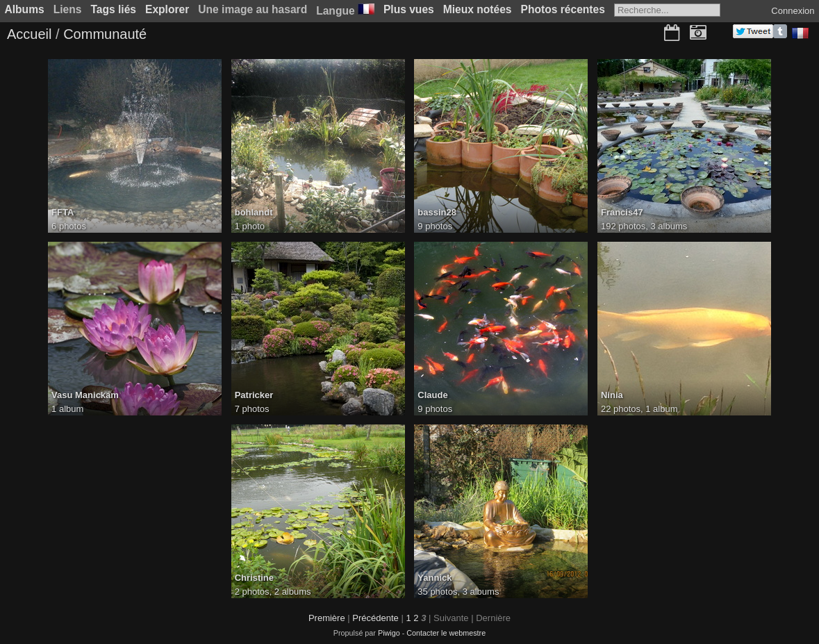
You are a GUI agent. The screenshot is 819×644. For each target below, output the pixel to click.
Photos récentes (563, 9)
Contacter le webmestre (446, 633)
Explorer (167, 9)
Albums (25, 9)
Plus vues (409, 9)
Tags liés (113, 9)
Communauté (105, 34)
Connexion (793, 11)
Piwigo (389, 633)
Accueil (29, 34)
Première (327, 618)
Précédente (375, 618)
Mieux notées (478, 9)
